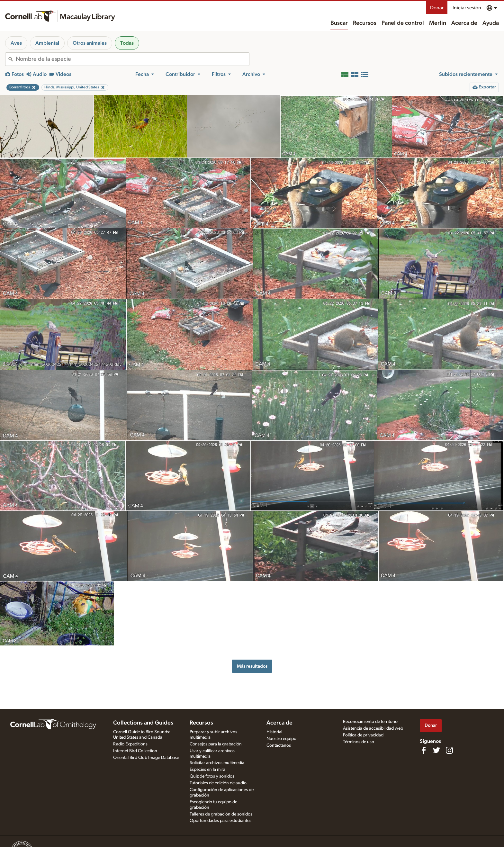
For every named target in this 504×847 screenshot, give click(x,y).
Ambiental (47, 43)
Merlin (438, 23)
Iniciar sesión (467, 8)
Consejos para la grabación (216, 744)
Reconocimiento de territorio (370, 722)
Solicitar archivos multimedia (217, 763)
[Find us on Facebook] (424, 750)
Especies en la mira (207, 770)
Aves (16, 43)
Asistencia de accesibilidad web (373, 728)
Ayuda (491, 23)
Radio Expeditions (130, 744)
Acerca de (464, 23)
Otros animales (90, 43)
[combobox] (132, 59)
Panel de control (403, 23)
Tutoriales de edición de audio (218, 783)
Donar (437, 8)
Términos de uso (359, 742)
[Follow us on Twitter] (437, 750)
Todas (127, 43)
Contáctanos (279, 745)
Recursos (365, 23)
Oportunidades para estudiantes (221, 821)
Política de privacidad (363, 735)
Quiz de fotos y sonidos (212, 776)
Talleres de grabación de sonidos (221, 814)
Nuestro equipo (281, 739)
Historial (274, 732)
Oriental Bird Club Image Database (146, 758)
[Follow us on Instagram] (449, 750)
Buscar (339, 23)
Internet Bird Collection (135, 751)
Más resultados (252, 666)
